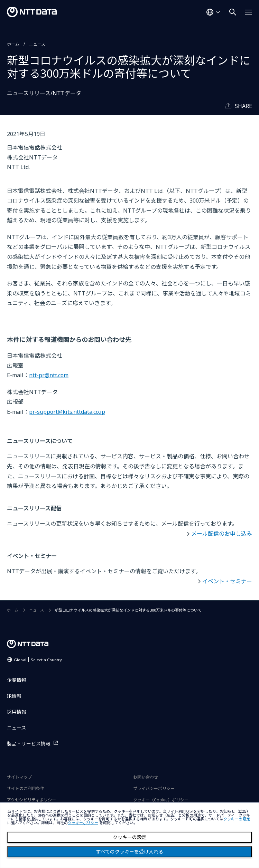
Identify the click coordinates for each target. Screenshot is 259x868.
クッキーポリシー (83, 823)
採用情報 (17, 712)
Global (38, 660)
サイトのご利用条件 (26, 788)
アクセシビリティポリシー (31, 800)
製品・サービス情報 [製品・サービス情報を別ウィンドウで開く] (29, 744)
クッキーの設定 (130, 837)
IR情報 (14, 696)
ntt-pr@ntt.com (49, 375)
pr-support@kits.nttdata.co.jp (67, 412)
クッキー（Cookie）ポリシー (161, 800)
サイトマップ (19, 777)
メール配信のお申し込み (222, 534)
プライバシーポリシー (154, 788)
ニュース (37, 44)
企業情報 (17, 680)
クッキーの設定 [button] (237, 819)
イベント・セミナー (227, 581)
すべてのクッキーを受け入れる (130, 852)
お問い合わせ (146, 777)
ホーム (13, 44)
